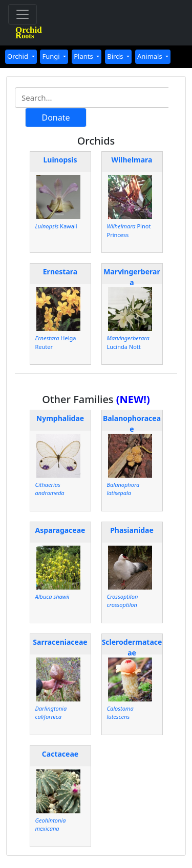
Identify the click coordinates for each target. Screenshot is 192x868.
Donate (56, 118)
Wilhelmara (132, 160)
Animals (151, 56)
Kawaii (56, 226)
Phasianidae (132, 530)
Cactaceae (60, 754)
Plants (84, 56)
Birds (116, 56)
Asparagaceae (60, 530)
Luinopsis (60, 160)
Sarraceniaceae (60, 642)
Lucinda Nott (128, 342)
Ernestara (60, 272)
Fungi (52, 56)
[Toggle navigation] (23, 14)
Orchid (18, 56)
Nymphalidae (60, 418)
